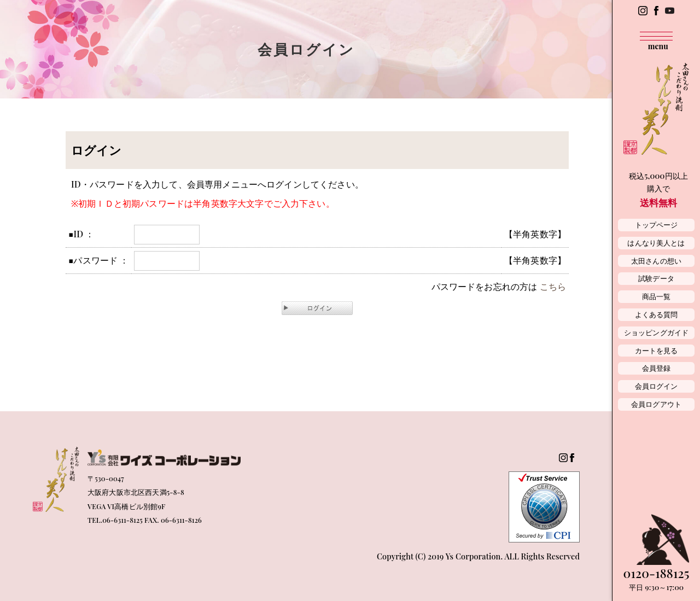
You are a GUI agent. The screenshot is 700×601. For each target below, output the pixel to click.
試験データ (656, 278)
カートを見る (657, 350)
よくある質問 (657, 314)
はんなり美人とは (656, 243)
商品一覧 (657, 296)
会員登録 (657, 368)
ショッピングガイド (656, 332)
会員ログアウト (656, 404)
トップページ (657, 224)
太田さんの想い (656, 261)
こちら (553, 286)
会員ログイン (657, 386)
